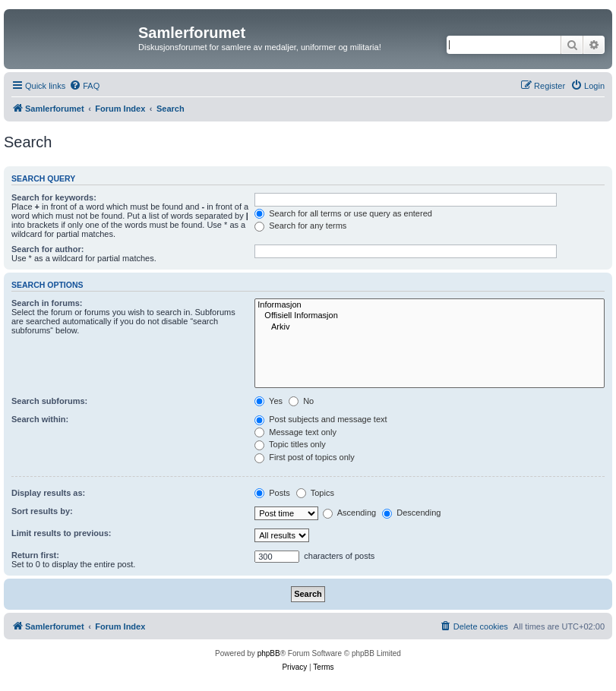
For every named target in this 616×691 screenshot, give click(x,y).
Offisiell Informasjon (430, 316)
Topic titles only (290, 444)
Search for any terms (300, 226)
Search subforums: (49, 401)
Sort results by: (42, 511)
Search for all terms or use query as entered (343, 213)
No (301, 401)
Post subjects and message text (321, 419)
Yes (269, 401)
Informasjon (430, 305)
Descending (411, 513)
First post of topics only (305, 457)
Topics (315, 493)
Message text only (295, 432)
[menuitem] (84, 86)
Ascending (349, 513)
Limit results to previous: (61, 533)
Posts (272, 493)
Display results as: (48, 493)
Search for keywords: (54, 197)
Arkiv (430, 327)
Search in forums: (47, 303)
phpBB (269, 653)
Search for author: (47, 249)
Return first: (35, 555)
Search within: (40, 419)
